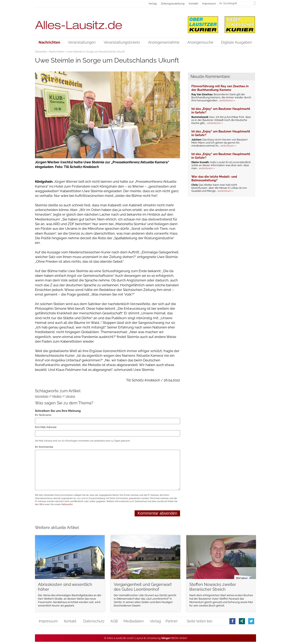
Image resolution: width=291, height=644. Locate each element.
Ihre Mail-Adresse (46, 427)
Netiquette (67, 504)
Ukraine (70, 396)
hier (37, 504)
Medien (57, 396)
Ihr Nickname (43, 415)
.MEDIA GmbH (174, 638)
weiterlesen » (227, 100)
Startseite (41, 52)
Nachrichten (57, 52)
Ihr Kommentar (44, 447)
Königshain (42, 396)
